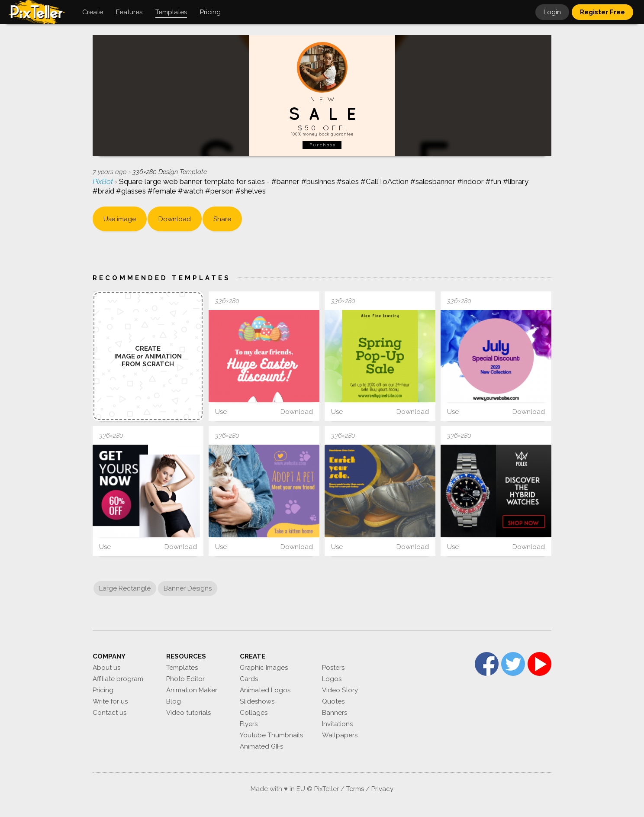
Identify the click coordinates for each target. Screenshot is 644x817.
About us (106, 668)
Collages (254, 713)
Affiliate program (118, 679)
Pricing (103, 690)
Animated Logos (265, 690)
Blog (174, 701)
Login (552, 12)
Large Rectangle (125, 588)
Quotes (333, 701)
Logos (332, 679)
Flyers (249, 724)
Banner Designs (188, 588)
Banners (335, 713)
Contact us (109, 713)
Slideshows (257, 701)
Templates (182, 668)
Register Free (602, 12)
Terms (355, 789)
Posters (333, 668)
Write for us (110, 701)
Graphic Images (264, 668)
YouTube (539, 664)
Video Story (340, 690)
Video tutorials (188, 713)
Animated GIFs (261, 746)
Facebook (487, 664)
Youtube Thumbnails (271, 735)
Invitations (337, 724)
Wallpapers (340, 735)
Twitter (513, 664)
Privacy (382, 789)
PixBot (104, 181)
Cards (249, 679)
